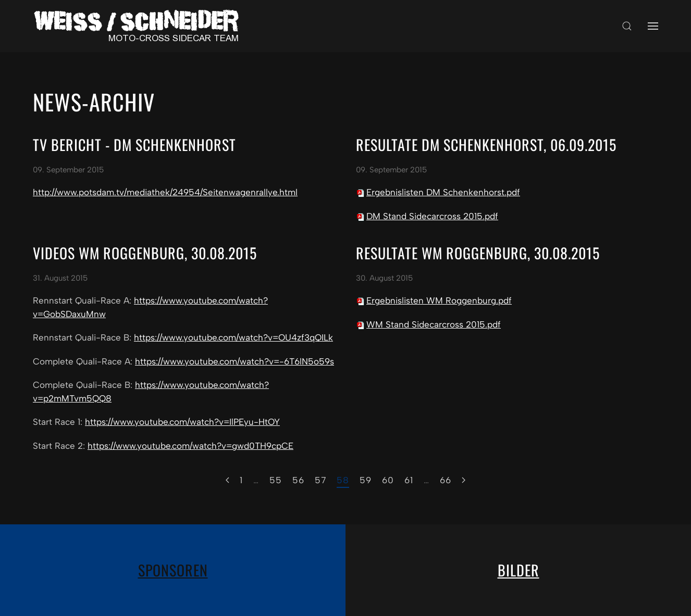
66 (446, 480)
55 (276, 480)
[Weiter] (464, 481)
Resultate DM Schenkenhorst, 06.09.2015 (486, 144)
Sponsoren (173, 570)
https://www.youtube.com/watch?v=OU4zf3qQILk (233, 337)
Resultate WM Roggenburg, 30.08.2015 (478, 253)
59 (366, 480)
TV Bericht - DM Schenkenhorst (134, 144)
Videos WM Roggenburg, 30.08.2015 (145, 253)
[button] (627, 26)
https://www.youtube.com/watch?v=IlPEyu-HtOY (182, 422)
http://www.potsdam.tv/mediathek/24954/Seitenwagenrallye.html (165, 192)
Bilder (519, 570)
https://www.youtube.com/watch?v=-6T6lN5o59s (235, 361)
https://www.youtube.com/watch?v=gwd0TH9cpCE (190, 446)
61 (409, 480)
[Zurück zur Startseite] (139, 26)
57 (320, 480)
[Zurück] (227, 481)
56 (298, 480)
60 (388, 480)
